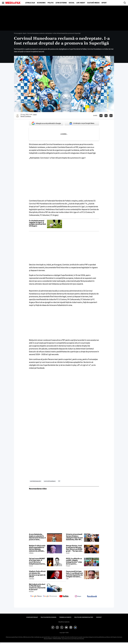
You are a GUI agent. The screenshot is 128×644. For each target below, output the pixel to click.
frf (59, 481)
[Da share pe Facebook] (101, 116)
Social (72, 3)
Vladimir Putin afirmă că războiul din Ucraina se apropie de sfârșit (37, 574)
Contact (99, 617)
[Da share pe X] (106, 116)
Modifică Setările (64, 622)
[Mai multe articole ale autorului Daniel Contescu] (17, 116)
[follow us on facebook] (92, 596)
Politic (51, 3)
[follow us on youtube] (64, 596)
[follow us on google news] (36, 596)
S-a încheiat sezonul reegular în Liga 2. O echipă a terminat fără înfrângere (37, 223)
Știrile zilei (30, 3)
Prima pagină (18, 33)
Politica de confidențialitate (84, 617)
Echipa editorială (32, 617)
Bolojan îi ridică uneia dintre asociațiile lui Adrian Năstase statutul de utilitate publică (37, 548)
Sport (104, 3)
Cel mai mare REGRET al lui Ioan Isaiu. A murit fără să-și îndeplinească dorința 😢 (37, 561)
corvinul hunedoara (50, 481)
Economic (41, 3)
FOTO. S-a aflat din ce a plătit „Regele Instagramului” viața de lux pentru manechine (74, 561)
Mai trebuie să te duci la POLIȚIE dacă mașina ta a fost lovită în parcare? (37, 587)
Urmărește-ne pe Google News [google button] (82, 123)
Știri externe (61, 3)
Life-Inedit (81, 3)
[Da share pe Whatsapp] (111, 116)
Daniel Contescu (26, 116)
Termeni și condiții (65, 617)
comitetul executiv (35, 481)
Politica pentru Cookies (48, 617)
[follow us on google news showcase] (50, 596)
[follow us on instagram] (78, 596)
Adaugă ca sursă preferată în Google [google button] (46, 123)
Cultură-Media (93, 3)
